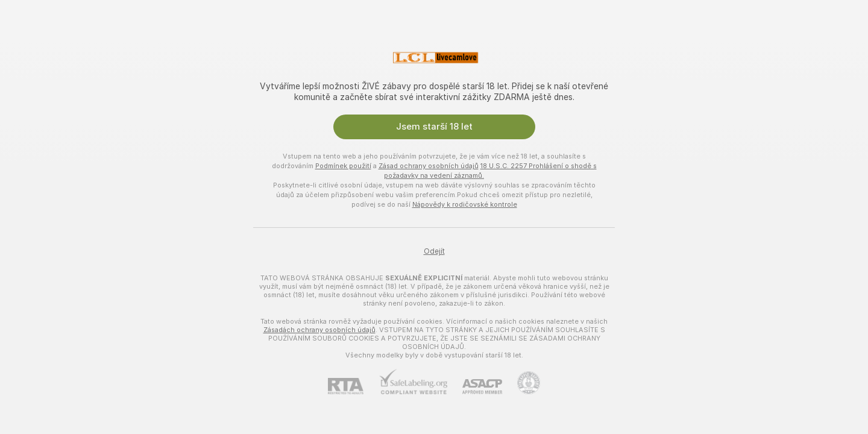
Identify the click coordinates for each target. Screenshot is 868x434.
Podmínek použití (343, 166)
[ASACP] (475, 387)
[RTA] (353, 386)
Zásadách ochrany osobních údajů (319, 330)
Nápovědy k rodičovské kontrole (465, 204)
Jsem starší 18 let (434, 127)
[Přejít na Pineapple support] (521, 383)
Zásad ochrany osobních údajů (429, 166)
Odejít (434, 251)
